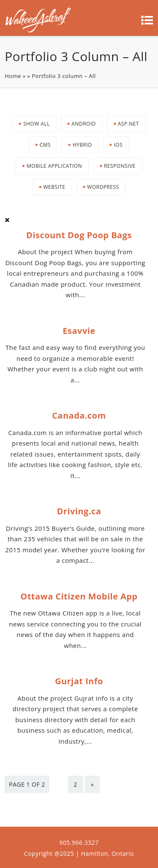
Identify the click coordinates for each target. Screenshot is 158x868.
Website (54, 187)
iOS (118, 145)
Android (84, 124)
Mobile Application (54, 166)
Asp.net (129, 124)
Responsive (120, 166)
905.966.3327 (79, 842)
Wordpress (103, 187)
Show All (36, 124)
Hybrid (82, 145)
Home (13, 76)
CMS (45, 145)
